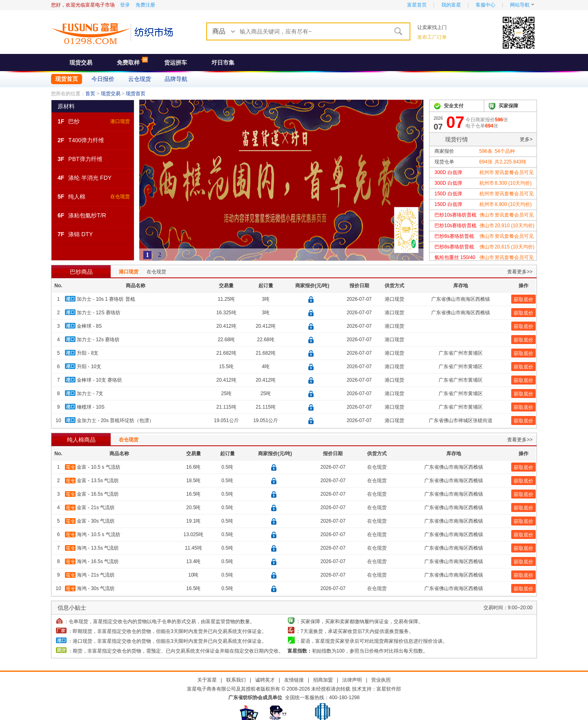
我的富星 (451, 5)
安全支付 (454, 106)
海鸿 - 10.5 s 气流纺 (99, 534)
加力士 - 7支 (90, 394)
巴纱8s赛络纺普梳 (454, 236)
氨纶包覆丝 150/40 (455, 257)
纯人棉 (77, 197)
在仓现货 (120, 197)
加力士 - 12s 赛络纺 (98, 340)
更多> (526, 139)
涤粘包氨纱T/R (87, 215)
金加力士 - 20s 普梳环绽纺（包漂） (115, 420)
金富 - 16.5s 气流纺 (98, 494)
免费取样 (128, 63)
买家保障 (508, 106)
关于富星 (207, 680)
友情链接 (294, 680)
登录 (125, 5)
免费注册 (145, 5)
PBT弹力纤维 (85, 159)
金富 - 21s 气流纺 (96, 508)
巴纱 (74, 121)
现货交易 (81, 63)
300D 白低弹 (448, 172)
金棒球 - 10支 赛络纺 (99, 380)
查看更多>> (520, 272)
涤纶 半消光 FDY (90, 178)
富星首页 (417, 5)
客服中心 (486, 5)
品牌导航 (176, 79)
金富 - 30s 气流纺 (96, 521)
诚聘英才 (265, 680)
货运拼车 (176, 63)
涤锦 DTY (80, 234)
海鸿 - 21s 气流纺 (96, 575)
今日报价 (103, 79)
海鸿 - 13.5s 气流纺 (98, 548)
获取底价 (523, 300)
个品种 (504, 151)
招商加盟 (323, 680)
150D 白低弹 (448, 194)
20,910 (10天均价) (514, 226)
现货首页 (67, 79)
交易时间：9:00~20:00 (508, 608)
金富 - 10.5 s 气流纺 (99, 467)
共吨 (510, 162)
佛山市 (487, 215)
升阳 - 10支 (89, 367)
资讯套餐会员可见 (514, 172)
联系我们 (236, 680)
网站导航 (520, 5)
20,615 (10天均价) (514, 247)
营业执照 (381, 680)
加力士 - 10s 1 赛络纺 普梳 (106, 299)
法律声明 (352, 680)
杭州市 (487, 172)
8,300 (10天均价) (513, 183)
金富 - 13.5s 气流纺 (98, 481)
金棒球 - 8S (89, 326)
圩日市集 (223, 63)
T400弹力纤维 (86, 140)
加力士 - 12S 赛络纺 (99, 313)
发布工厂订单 (432, 37)
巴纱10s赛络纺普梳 (455, 215)
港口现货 (120, 121)
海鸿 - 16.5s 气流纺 (98, 561)
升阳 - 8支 (88, 353)
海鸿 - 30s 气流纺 (96, 588)
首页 (90, 94)
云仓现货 (140, 79)
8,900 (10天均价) (513, 204)
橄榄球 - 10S (91, 407)
